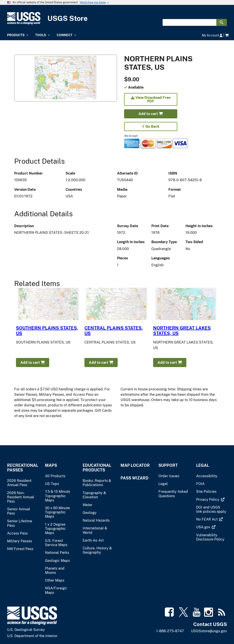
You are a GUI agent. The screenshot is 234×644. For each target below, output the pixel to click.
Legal (203, 465)
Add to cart (151, 114)
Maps (51, 465)
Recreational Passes (22, 468)
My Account (212, 35)
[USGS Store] (117, 18)
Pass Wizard (135, 478)
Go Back (151, 126)
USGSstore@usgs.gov (209, 631)
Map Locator (135, 465)
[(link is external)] (208, 500)
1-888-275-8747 (170, 631)
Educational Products (97, 468)
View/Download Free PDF (151, 99)
